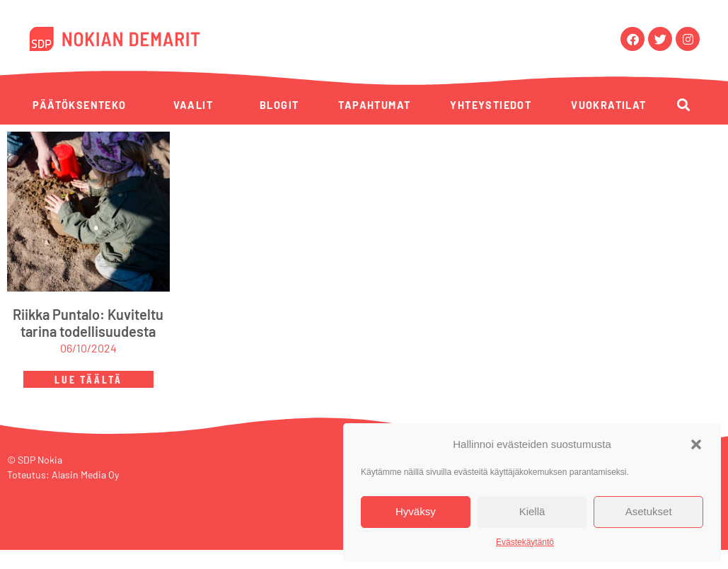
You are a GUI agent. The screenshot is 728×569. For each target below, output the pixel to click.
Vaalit (193, 105)
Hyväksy (416, 511)
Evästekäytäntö (525, 542)
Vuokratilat (608, 105)
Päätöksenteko (79, 105)
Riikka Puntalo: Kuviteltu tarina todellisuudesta (88, 326)
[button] (696, 444)
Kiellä (532, 511)
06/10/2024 (88, 351)
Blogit (279, 105)
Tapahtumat (374, 105)
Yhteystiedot (491, 105)
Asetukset (649, 511)
